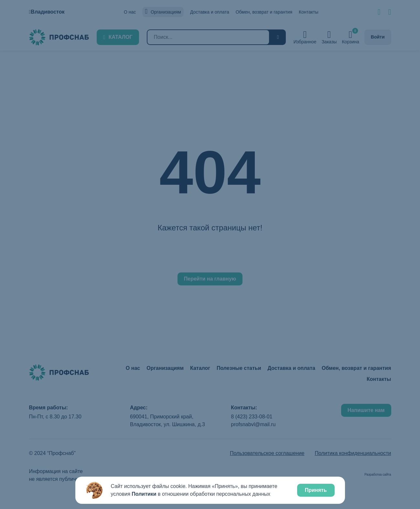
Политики (144, 494)
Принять (316, 490)
